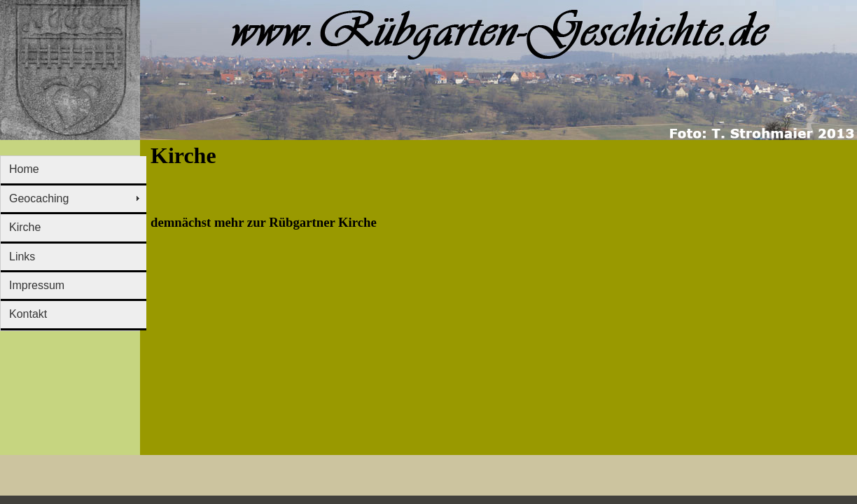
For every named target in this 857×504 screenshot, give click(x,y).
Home (24, 169)
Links (22, 257)
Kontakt (28, 314)
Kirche (25, 227)
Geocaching (39, 198)
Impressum (37, 285)
